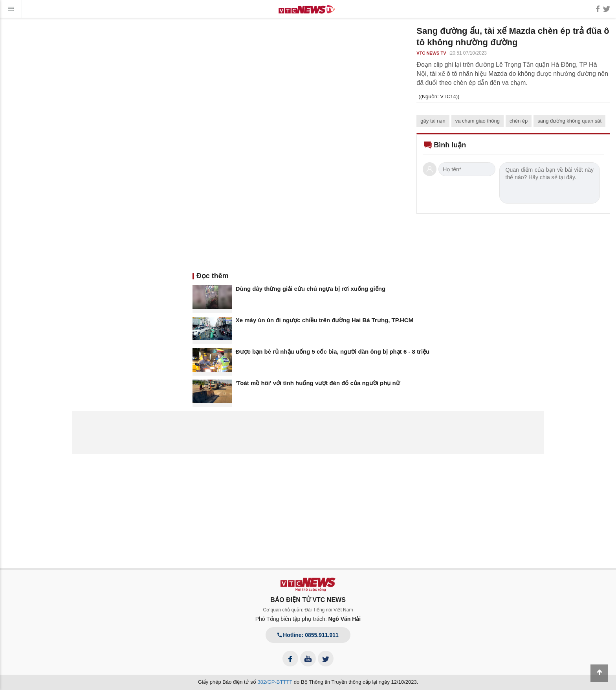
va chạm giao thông (478, 121)
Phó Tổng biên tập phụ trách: (308, 619)
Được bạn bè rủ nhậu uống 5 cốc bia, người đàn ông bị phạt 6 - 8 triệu (333, 351)
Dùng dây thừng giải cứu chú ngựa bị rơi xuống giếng (311, 289)
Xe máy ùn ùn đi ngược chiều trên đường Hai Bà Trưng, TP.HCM (324, 320)
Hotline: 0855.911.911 (308, 635)
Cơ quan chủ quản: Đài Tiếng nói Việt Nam (308, 610)
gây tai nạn (433, 121)
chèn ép (519, 121)
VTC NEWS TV (431, 53)
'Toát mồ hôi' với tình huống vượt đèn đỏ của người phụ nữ (318, 383)
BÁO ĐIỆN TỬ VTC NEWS (308, 600)
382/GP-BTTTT (275, 682)
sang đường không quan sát (569, 121)
